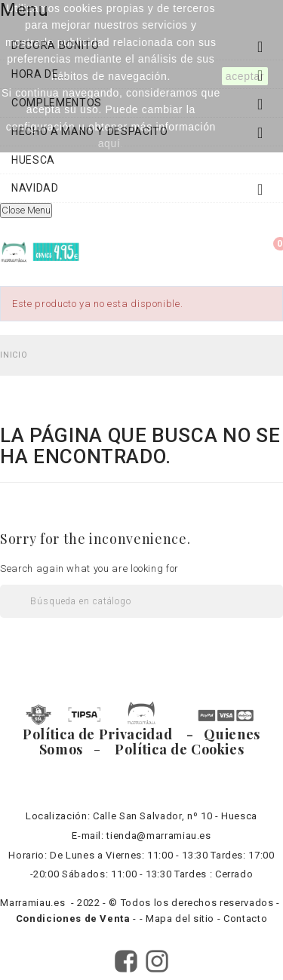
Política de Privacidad (103, 734)
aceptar (245, 76)
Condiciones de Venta (75, 919)
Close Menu (26, 210)
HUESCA (33, 160)
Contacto (245, 919)
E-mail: (88, 836)
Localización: (58, 816)
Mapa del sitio (180, 919)
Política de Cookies (176, 749)
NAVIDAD (141, 192)
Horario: (28, 855)
